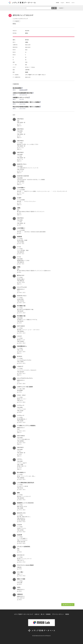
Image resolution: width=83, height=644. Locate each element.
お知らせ (37, 614)
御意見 (67, 614)
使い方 (43, 614)
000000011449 (23, 90)
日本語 (57, 3)
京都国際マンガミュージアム (21, 97)
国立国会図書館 (17, 88)
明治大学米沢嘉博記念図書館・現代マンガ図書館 (26, 102)
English (62, 3)
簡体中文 (68, 3)
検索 (55, 8)
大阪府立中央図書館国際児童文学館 (22, 93)
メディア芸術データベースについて (24, 614)
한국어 (73, 3)
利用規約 (48, 614)
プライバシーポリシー (58, 614)
